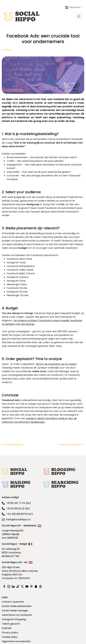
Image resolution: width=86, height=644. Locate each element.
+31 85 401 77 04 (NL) (16, 503)
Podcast (7, 628)
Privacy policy (10, 633)
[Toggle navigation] (79, 16)
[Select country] (74, 7)
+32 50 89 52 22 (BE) (16, 509)
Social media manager (15, 611)
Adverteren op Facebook (17, 615)
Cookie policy (10, 637)
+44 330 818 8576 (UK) (17, 514)
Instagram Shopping (14, 619)
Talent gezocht (11, 624)
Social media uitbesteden (17, 606)
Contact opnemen (13, 602)
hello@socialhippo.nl (16, 519)
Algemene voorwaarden (16, 641)
